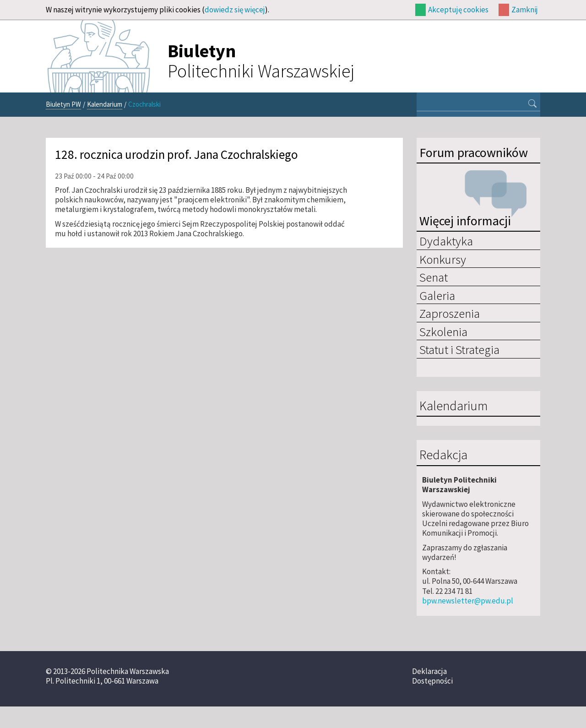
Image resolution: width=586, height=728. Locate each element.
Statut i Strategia (459, 349)
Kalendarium (105, 104)
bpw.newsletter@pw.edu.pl (468, 601)
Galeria (437, 295)
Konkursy (443, 259)
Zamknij (525, 10)
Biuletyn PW (63, 104)
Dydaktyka (446, 241)
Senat (434, 277)
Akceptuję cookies (458, 10)
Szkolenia (443, 331)
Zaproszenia (450, 313)
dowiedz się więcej (235, 10)
